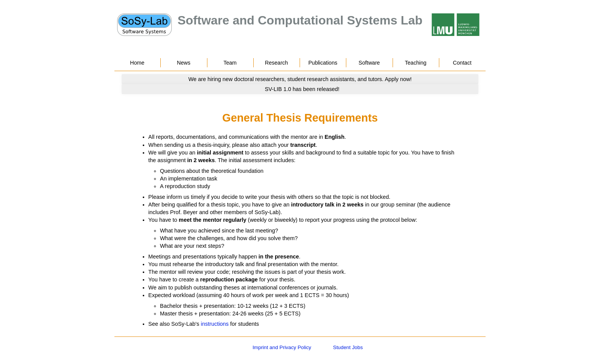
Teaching (416, 63)
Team (230, 63)
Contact (462, 63)
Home (137, 63)
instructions (215, 324)
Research (276, 63)
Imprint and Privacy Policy (282, 347)
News (183, 63)
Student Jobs (348, 347)
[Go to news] (300, 79)
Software (369, 63)
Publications (323, 63)
